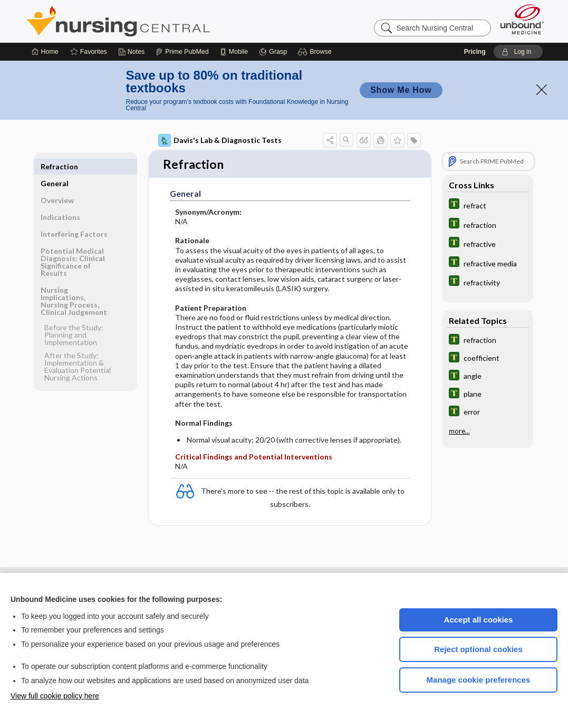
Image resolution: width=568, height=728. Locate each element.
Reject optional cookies (478, 649)
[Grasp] (273, 52)
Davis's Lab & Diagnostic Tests (220, 140)
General (55, 166)
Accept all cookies (479, 620)
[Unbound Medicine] (522, 19)
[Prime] (182, 52)
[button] (316, 52)
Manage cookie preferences (479, 680)
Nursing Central (158, 21)
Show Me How (401, 90)
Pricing (475, 52)
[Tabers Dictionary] (488, 205)
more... (459, 431)
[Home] (45, 52)
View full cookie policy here (55, 696)
